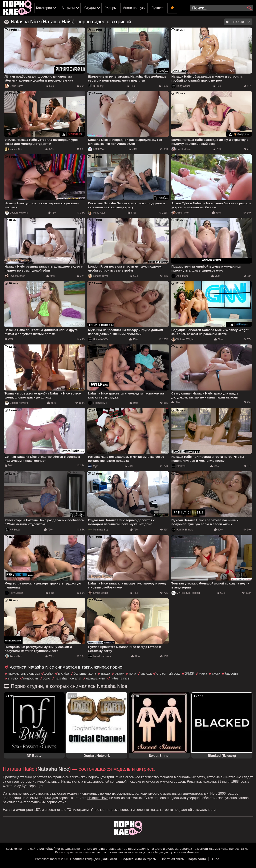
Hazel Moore (181, 149)
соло (46, 678)
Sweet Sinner (15, 276)
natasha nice (120, 678)
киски (216, 673)
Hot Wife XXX (98, 339)
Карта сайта (197, 859)
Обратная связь (172, 859)
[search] (250, 8)
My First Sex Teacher (186, 593)
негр (132, 673)
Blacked (178, 466)
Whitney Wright (182, 339)
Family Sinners (182, 530)
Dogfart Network (16, 213)
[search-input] (222, 8)
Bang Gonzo (181, 86)
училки (13, 678)
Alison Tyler (180, 213)
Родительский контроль (139, 859)
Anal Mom (180, 276)
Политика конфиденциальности (94, 859)
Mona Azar (96, 213)
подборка (31, 678)
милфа (64, 673)
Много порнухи (134, 8)
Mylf (93, 466)
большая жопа (85, 673)
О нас (215, 859)
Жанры (111, 8)
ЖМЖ (190, 673)
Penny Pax (13, 656)
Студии (90, 8)
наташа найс (96, 678)
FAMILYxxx (97, 149)
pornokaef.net (50, 849)
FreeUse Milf (98, 403)
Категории (44, 8)
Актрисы (68, 8)
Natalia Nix (13, 149)
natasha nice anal (68, 678)
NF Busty (96, 86)
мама (203, 673)
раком (120, 673)
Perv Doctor (14, 593)
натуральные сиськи (24, 673)
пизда (105, 673)
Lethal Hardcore (99, 656)
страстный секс (168, 673)
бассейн (231, 673)
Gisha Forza (14, 86)
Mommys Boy (98, 530)
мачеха (146, 673)
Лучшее (158, 8)
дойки (49, 673)
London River (98, 276)
